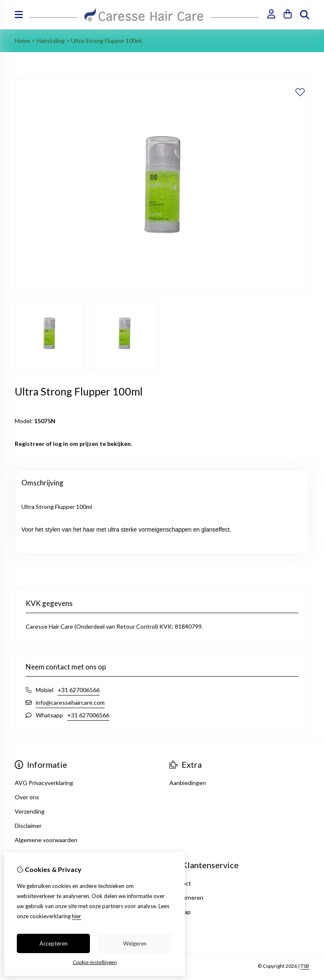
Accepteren (54, 943)
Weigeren (135, 943)
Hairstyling (51, 41)
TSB (305, 966)
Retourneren (186, 897)
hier (76, 916)
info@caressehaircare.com (70, 702)
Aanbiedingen (188, 783)
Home (22, 41)
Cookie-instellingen (95, 962)
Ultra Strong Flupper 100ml (106, 41)
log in (61, 444)
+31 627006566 (79, 690)
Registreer (30, 444)
